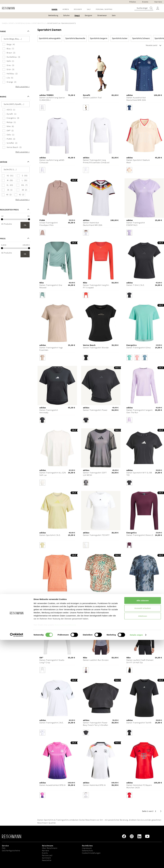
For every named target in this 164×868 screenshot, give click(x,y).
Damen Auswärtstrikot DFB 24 (52, 785)
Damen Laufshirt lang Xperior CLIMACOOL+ (52, 99)
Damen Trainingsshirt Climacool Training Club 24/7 (139, 599)
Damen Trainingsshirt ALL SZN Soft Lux (53, 474)
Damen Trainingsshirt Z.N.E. (52, 723)
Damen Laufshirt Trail (92, 98)
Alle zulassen (143, 829)
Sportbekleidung (23, 23)
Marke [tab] (3, 97)
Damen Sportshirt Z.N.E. (50, 535)
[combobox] (144, 8)
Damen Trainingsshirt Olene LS (140, 535)
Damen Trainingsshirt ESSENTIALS (136, 224)
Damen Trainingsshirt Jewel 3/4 (52, 599)
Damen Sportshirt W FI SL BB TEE (139, 474)
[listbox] (57, 108)
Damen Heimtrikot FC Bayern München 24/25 (139, 786)
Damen (5, 23)
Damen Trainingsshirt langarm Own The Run (140, 411)
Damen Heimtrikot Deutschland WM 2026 (93, 224)
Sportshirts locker (120, 38)
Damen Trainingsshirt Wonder (96, 348)
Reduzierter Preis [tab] (9, 210)
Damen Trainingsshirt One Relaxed (51, 286)
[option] (42, 108)
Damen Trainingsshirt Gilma (139, 348)
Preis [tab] (3, 239)
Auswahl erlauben (143, 836)
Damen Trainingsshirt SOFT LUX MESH (95, 474)
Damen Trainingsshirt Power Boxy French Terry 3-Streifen (96, 724)
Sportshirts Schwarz (141, 38)
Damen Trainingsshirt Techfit (139, 723)
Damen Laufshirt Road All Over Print (96, 599)
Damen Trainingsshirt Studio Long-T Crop (52, 661)
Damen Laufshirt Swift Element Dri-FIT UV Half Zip (140, 661)
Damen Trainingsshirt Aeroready (49, 411)
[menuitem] (55, 9)
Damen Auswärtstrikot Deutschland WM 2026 (136, 99)
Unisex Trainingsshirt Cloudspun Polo (49, 224)
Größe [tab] (4, 162)
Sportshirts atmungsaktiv (50, 38)
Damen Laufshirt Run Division (96, 660)
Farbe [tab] (3, 31)
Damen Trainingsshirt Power (95, 410)
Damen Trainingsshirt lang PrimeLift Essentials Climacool (96, 161)
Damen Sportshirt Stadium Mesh (138, 161)
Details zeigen (136, 863)
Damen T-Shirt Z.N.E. (136, 285)
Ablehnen (143, 844)
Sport (12, 23)
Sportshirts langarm (99, 38)
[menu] (82, 9)
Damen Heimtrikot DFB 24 (94, 785)
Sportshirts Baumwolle (75, 38)
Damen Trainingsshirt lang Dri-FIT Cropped (96, 286)
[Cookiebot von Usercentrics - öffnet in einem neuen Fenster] (17, 863)
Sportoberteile (39, 23)
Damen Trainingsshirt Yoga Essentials (51, 349)
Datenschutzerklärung (65, 853)
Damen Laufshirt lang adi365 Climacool (52, 161)
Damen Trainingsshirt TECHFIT (96, 535)
